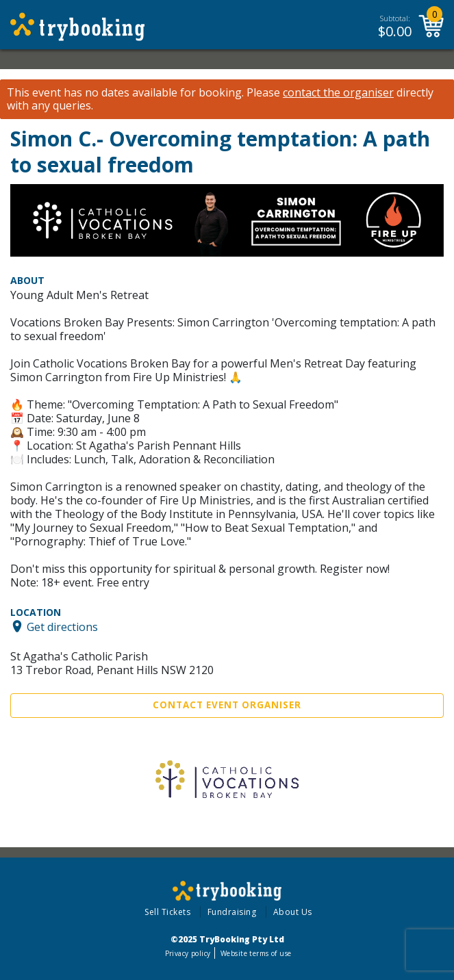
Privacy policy (188, 953)
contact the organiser (338, 93)
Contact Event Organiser (227, 705)
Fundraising (232, 912)
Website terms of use (256, 953)
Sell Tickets (167, 912)
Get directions (62, 626)
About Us (293, 912)
